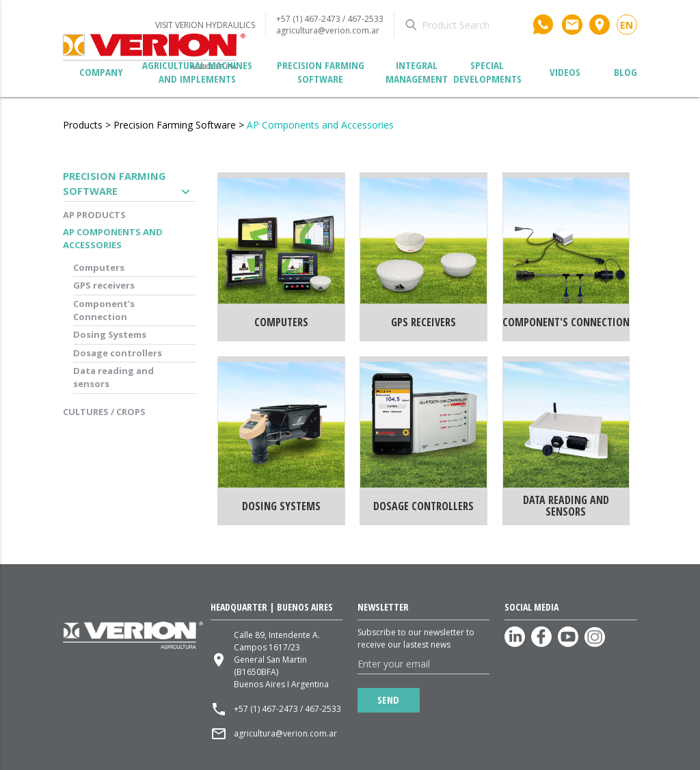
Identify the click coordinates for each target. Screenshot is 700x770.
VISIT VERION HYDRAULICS (205, 25)
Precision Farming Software (321, 72)
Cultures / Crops (104, 412)
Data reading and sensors (113, 377)
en (627, 25)
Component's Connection (104, 310)
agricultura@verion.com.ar (328, 30)
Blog (625, 72)
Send (389, 700)
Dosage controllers (118, 353)
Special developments (487, 72)
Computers (99, 267)
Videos (565, 72)
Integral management (417, 72)
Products (83, 125)
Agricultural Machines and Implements (197, 72)
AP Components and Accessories (320, 125)
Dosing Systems (110, 334)
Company (101, 72)
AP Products (94, 215)
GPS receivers (104, 285)
